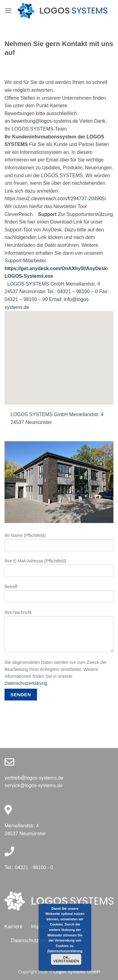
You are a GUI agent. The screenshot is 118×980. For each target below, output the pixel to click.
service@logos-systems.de (34, 785)
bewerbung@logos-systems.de (45, 121)
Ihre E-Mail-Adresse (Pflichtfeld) (59, 570)
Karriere (58, 106)
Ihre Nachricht (59, 634)
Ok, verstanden (66, 959)
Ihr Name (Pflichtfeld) (59, 545)
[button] (8, 10)
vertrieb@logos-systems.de (34, 778)
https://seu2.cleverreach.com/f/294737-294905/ (55, 199)
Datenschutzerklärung (26, 683)
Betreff (59, 596)
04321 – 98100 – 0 (78, 291)
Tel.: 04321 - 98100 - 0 (29, 867)
